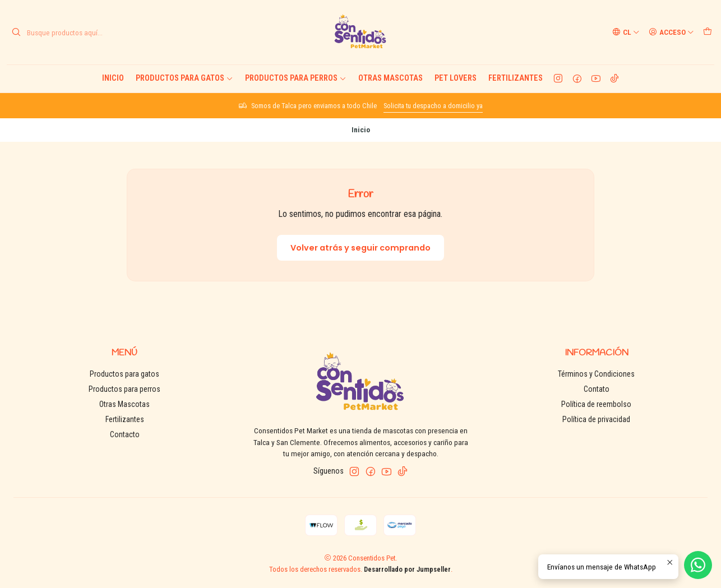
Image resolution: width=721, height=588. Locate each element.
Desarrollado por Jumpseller (407, 569)
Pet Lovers (456, 78)
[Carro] (708, 32)
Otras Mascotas (390, 78)
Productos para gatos (184, 78)
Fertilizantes (516, 78)
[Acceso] (671, 32)
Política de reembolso (596, 404)
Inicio (113, 78)
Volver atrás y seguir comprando (360, 248)
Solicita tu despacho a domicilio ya (433, 106)
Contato (597, 389)
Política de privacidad (596, 419)
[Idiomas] (626, 32)
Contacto (125, 434)
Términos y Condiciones (596, 374)
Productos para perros (296, 78)
